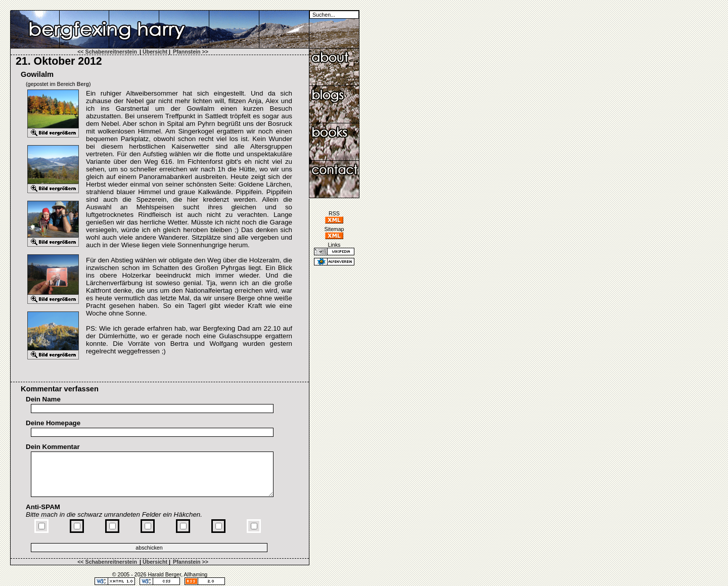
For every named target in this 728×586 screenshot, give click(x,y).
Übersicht (155, 52)
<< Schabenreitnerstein (107, 52)
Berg (83, 84)
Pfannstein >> (191, 52)
